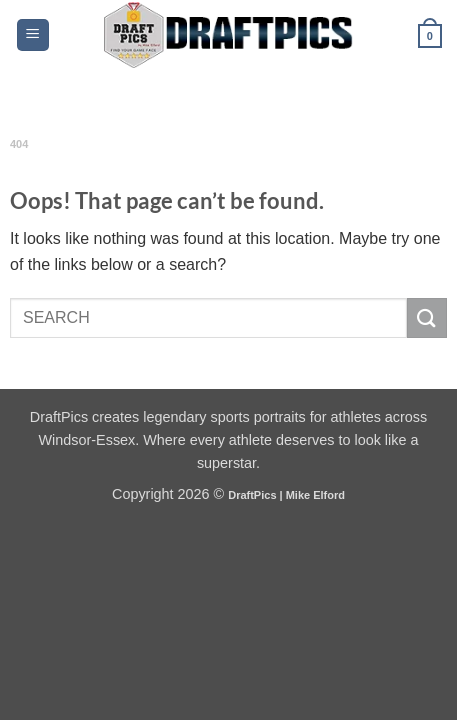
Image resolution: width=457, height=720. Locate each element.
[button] (33, 35)
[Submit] (427, 317)
